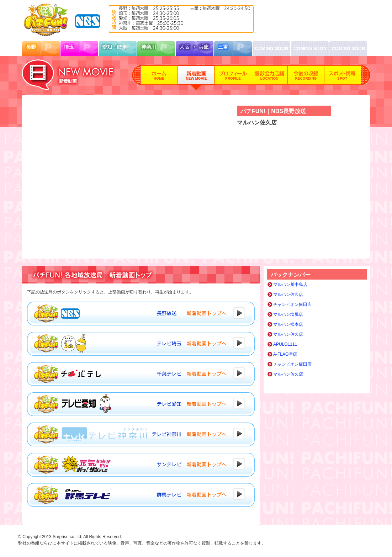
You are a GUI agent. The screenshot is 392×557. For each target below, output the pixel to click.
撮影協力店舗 (269, 78)
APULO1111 (285, 344)
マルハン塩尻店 (288, 314)
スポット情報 (343, 78)
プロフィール (233, 78)
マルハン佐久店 (288, 295)
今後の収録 (306, 78)
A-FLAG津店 (285, 354)
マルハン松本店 (288, 324)
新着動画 (196, 78)
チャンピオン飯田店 (292, 304)
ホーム (160, 78)
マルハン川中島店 (290, 285)
